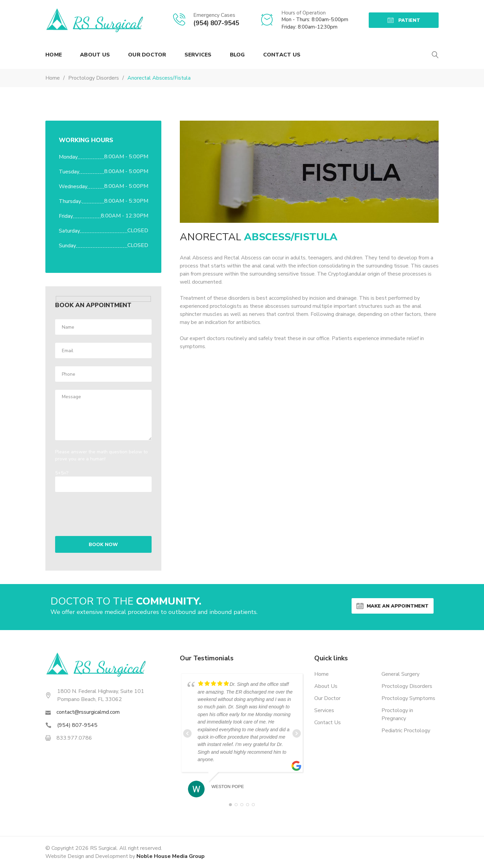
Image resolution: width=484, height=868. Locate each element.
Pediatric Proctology (406, 731)
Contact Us (282, 55)
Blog (237, 55)
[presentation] (98, 510)
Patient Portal (404, 23)
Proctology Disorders (407, 686)
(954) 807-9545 (216, 23)
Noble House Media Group (171, 856)
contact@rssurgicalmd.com (88, 712)
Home (54, 55)
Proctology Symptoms (408, 698)
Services (198, 55)
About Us (95, 55)
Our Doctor (147, 55)
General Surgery (400, 674)
